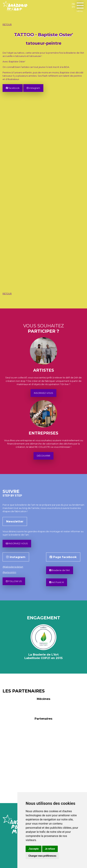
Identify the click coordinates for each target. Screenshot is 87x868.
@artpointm (9, 572)
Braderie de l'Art (60, 570)
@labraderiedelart (13, 567)
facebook (13, 88)
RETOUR (7, 24)
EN (73, 7)
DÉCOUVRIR (43, 456)
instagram (33, 88)
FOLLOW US (14, 581)
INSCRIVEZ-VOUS (43, 393)
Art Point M (57, 582)
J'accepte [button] (34, 849)
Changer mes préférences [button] (42, 856)
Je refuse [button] (50, 849)
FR (73, 4)
